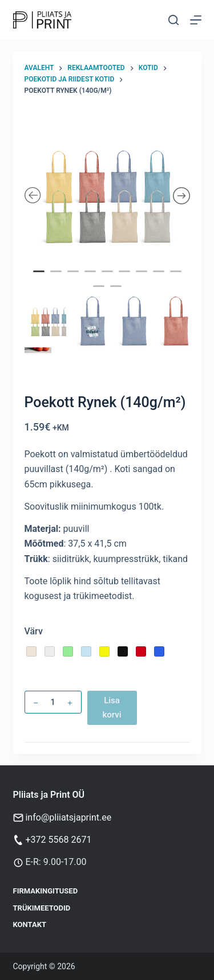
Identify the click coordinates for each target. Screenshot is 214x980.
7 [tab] (143, 279)
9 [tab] (177, 279)
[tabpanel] (107, 196)
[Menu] (196, 20)
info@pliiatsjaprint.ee (68, 817)
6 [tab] (126, 279)
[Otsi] (173, 20)
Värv (34, 631)
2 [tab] (57, 279)
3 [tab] (74, 279)
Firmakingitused (46, 891)
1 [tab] (40, 279)
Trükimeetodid (42, 908)
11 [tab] (117, 294)
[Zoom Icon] (107, 196)
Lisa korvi (112, 708)
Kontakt (30, 924)
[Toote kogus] (53, 702)
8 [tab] (160, 279)
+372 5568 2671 (58, 840)
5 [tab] (108, 279)
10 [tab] (100, 294)
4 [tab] (91, 279)
